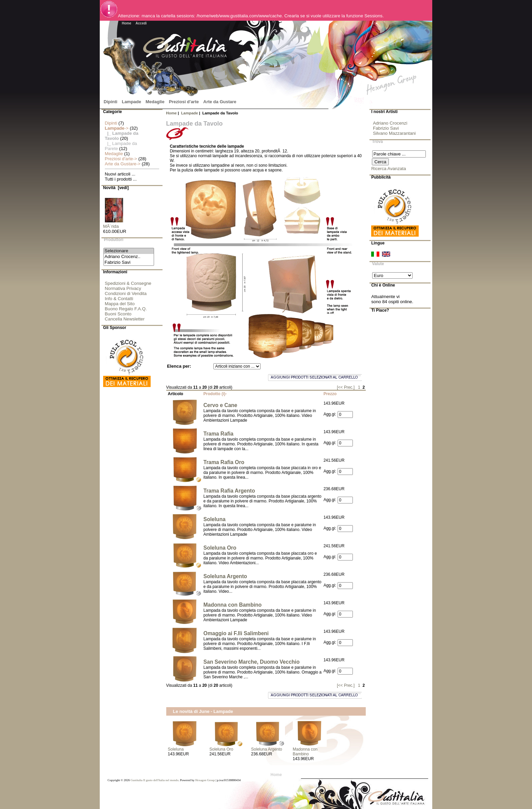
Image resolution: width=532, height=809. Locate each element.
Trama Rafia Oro (224, 462)
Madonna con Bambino (233, 605)
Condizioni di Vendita (126, 293)
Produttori (113, 240)
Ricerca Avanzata (388, 169)
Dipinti (111, 102)
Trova (378, 142)
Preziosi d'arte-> (121, 159)
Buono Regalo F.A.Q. (126, 309)
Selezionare (129, 251)
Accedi (141, 23)
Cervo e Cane (221, 405)
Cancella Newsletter (125, 319)
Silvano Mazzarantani (394, 133)
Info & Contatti (119, 299)
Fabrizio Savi (129, 263)
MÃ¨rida (114, 224)
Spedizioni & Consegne (128, 283)
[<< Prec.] (346, 387)
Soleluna (215, 519)
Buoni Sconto (118, 314)
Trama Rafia (218, 434)
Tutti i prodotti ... (121, 179)
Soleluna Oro (220, 548)
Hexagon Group (205, 780)
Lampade (190, 113)
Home (127, 23)
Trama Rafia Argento (229, 491)
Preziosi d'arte (184, 102)
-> (117, 128)
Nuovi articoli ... (120, 174)
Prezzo (330, 394)
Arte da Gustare (220, 102)
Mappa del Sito (120, 304)
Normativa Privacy (123, 288)
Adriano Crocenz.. (129, 257)
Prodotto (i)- (215, 394)
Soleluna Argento (225, 576)
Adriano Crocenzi (390, 123)
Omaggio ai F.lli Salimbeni (236, 633)
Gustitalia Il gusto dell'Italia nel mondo (155, 780)
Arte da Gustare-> (123, 164)
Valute (378, 264)
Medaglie (155, 102)
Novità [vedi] (116, 188)
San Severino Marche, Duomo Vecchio (252, 662)
